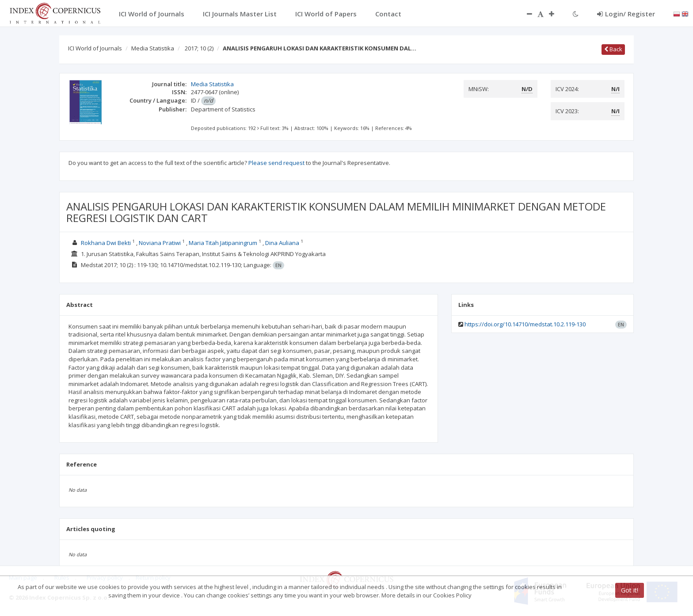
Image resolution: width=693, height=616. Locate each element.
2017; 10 (199, 48)
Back (613, 49)
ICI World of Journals (95, 48)
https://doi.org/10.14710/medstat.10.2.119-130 (525, 324)
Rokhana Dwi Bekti (106, 243)
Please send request (276, 163)
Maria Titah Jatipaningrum (223, 243)
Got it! (630, 590)
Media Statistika (153, 48)
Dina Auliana (282, 243)
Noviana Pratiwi (160, 243)
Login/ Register (626, 14)
